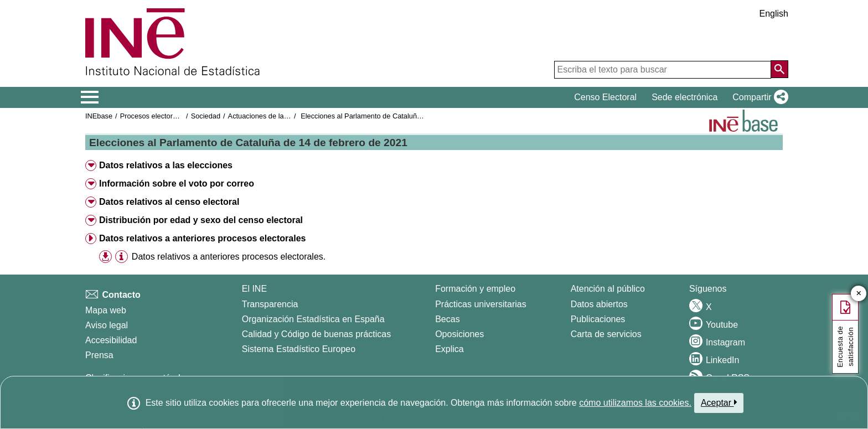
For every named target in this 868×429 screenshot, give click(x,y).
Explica (449, 349)
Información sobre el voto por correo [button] (177, 184)
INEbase (99, 116)
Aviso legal (107, 325)
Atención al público (608, 289)
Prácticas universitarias (481, 304)
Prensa (99, 355)
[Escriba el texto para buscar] (663, 70)
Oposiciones (459, 334)
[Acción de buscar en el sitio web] (779, 69)
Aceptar (719, 402)
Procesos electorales (153, 116)
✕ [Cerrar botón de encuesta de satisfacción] (859, 294)
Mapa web (106, 310)
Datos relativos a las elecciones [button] (166, 165)
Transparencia (270, 304)
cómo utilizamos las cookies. (635, 403)
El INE (254, 289)
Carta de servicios (606, 334)
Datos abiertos (599, 304)
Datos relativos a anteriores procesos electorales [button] (203, 238)
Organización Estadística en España (313, 319)
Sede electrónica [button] (684, 97)
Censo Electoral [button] (605, 97)
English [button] (774, 14)
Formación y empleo (475, 289)
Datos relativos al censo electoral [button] (169, 202)
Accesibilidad (111, 340)
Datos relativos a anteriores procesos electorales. (229, 257)
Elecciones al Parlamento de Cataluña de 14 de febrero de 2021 (401, 116)
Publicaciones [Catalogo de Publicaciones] (598, 319)
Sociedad (206, 116)
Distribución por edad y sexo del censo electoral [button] (201, 220)
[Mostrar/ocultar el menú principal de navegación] (90, 97)
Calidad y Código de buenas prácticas (317, 334)
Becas (447, 319)
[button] (758, 97)
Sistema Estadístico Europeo (299, 349)
